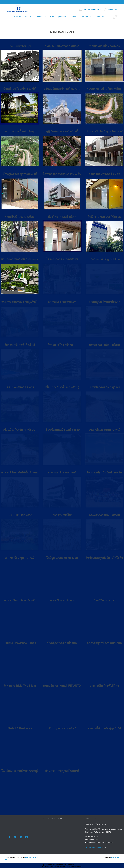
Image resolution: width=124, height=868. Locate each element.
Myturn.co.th (115, 858)
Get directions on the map (95, 848)
